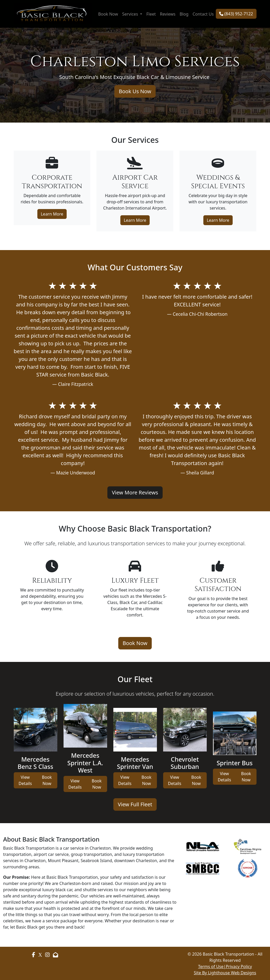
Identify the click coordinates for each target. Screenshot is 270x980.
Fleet (151, 14)
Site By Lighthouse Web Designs (225, 973)
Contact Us (203, 14)
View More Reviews (135, 492)
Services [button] (131, 14)
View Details (25, 780)
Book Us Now (135, 91)
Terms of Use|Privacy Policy (225, 966)
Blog (184, 14)
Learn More (52, 214)
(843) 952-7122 (236, 14)
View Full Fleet (135, 804)
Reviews (168, 14)
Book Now (108, 14)
